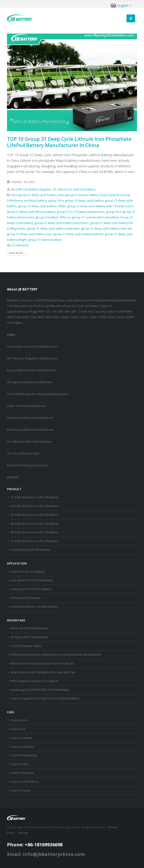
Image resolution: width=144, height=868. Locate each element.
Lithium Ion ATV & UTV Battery (31, 589)
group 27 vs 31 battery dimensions (81, 212)
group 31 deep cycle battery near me (106, 229)
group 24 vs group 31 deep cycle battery (76, 201)
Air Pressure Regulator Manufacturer (33, 358)
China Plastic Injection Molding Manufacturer (38, 394)
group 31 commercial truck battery (95, 217)
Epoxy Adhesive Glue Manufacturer (31, 370)
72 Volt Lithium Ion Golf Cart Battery (35, 541)
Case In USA (19, 720)
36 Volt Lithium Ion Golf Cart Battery (35, 515)
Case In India (19, 764)
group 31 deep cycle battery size (29, 234)
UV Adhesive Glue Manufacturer (29, 442)
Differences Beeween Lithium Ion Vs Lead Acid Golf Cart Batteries (56, 655)
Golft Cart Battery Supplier (33, 189)
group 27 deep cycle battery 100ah (42, 206)
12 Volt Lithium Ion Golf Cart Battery (35, 497)
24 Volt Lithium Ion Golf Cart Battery (35, 506)
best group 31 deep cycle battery (34, 195)
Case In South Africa (24, 782)
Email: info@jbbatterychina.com (46, 854)
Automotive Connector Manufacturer (32, 346)
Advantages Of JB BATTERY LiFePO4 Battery (40, 690)
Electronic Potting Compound (27, 465)
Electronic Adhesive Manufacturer (30, 430)
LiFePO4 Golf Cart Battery (28, 572)
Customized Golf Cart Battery (30, 550)
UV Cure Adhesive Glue (23, 453)
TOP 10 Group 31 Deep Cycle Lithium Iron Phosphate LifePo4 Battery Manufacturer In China (69, 142)
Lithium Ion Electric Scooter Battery (34, 607)
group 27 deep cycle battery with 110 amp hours (100, 206)
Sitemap (23, 833)
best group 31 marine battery (78, 195)
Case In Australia (22, 747)
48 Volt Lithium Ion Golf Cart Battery (35, 524)
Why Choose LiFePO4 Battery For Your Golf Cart (43, 672)
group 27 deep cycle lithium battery (31, 212)
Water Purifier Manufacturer (26, 406)
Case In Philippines (24, 755)
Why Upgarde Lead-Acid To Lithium (34, 681)
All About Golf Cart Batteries (30, 637)
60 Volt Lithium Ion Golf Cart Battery (35, 532)
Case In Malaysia (22, 773)
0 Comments (20, 245)
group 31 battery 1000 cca (53, 217)
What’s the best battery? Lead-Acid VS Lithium (42, 663)
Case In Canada (21, 738)
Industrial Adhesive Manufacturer (30, 418)
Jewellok (13, 477)
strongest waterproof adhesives (29, 382)
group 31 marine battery (45, 240)
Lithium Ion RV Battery (26, 598)
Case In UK (18, 729)
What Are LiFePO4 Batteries (29, 628)
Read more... (17, 253)
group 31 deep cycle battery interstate (53, 229)
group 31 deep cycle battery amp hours (62, 223)
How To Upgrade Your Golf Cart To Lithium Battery (45, 698)
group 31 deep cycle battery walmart (78, 234)
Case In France (21, 790)
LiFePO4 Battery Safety (26, 646)
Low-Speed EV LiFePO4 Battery (32, 580)
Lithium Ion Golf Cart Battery (76, 189)
